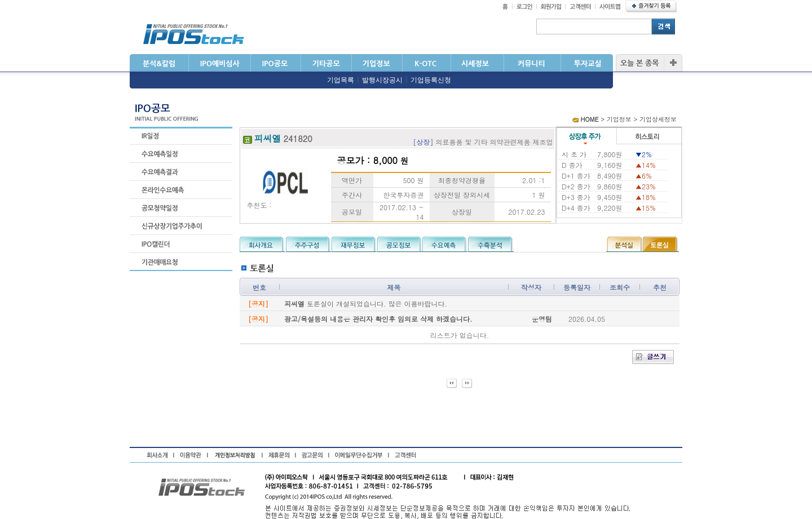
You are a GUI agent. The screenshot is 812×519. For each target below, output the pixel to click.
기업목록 (341, 80)
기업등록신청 (431, 80)
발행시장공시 (382, 80)
